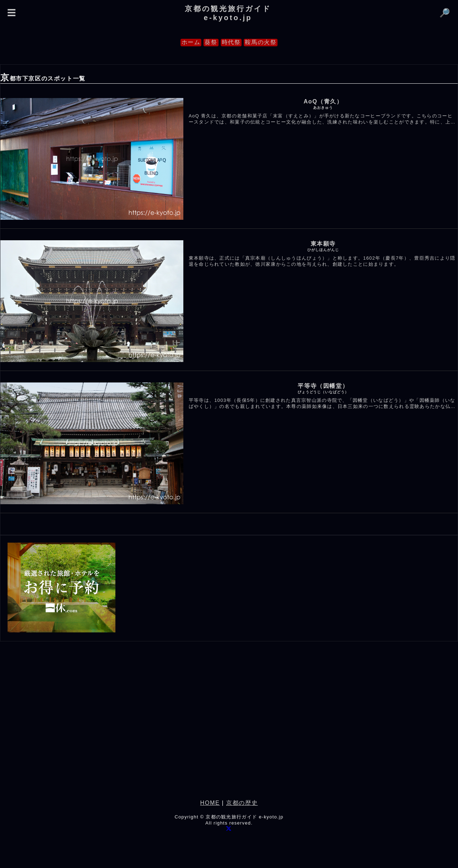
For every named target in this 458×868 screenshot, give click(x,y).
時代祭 (231, 42)
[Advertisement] (229, 728)
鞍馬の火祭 (261, 42)
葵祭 (211, 42)
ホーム (191, 42)
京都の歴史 (242, 803)
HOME (210, 803)
